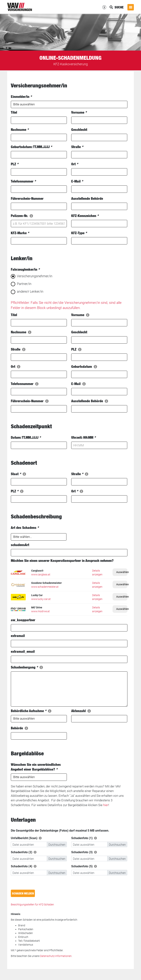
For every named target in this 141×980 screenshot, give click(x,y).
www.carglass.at (41, 574)
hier (106, 805)
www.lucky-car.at (41, 599)
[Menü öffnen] (131, 7)
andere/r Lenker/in (30, 291)
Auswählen (122, 572)
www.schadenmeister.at (45, 587)
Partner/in (24, 284)
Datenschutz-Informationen (56, 956)
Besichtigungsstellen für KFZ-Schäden (32, 905)
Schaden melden (23, 893)
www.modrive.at (40, 611)
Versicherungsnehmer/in (35, 276)
